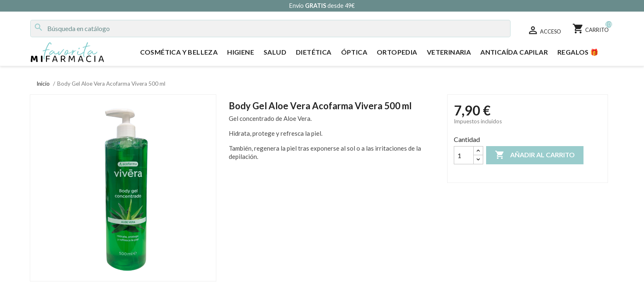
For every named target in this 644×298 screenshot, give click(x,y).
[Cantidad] (464, 155)
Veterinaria (449, 52)
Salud (275, 52)
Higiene (241, 52)
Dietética (314, 52)
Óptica (354, 52)
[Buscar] (270, 29)
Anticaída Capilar (514, 52)
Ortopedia (397, 52)
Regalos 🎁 (578, 52)
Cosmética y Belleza (179, 52)
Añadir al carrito (535, 155)
